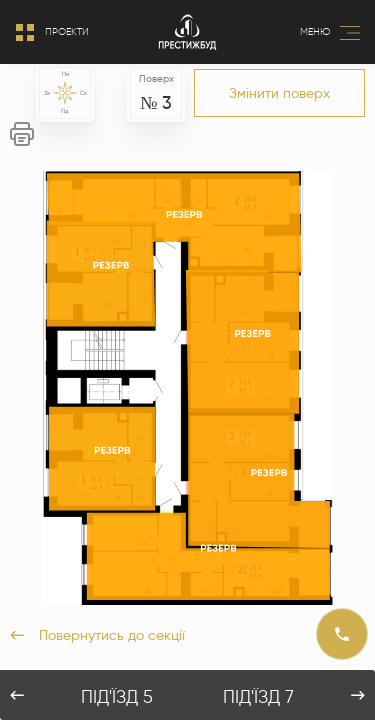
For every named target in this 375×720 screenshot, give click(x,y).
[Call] (342, 634)
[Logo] (187, 32)
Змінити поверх (279, 93)
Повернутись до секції (97, 635)
